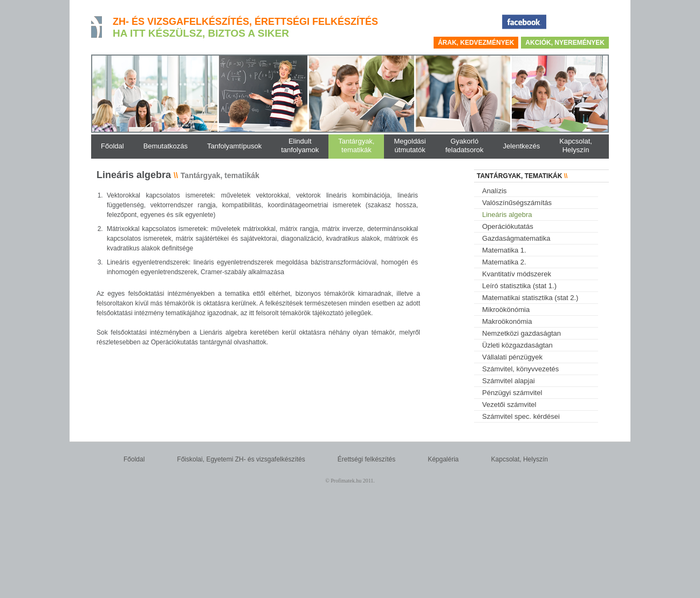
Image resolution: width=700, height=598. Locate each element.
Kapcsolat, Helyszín (520, 459)
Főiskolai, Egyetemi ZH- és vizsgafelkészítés (241, 459)
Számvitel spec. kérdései (521, 416)
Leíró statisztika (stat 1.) (519, 286)
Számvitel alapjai (509, 381)
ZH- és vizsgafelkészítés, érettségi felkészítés (245, 22)
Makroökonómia (507, 321)
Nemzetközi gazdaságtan (521, 333)
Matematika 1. (504, 250)
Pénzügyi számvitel (512, 393)
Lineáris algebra (507, 215)
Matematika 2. (504, 262)
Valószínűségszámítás (517, 203)
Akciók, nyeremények (565, 43)
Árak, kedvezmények (476, 43)
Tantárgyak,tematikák (356, 145)
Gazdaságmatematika (516, 238)
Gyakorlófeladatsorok (465, 145)
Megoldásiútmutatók (410, 145)
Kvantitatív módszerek (517, 274)
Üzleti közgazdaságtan (517, 345)
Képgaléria (443, 459)
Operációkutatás (508, 226)
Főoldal (134, 459)
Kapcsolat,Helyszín (576, 145)
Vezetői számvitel (509, 405)
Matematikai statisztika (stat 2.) (530, 298)
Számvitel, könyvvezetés (520, 369)
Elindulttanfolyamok (300, 145)
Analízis (495, 191)
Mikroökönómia (506, 310)
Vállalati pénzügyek (512, 357)
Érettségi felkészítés (366, 459)
